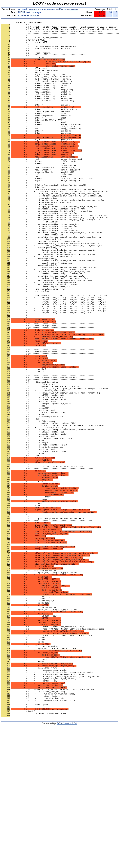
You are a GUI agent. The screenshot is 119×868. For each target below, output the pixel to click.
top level (22, 9)
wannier (33, 9)
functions (74, 9)
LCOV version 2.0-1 (67, 863)
